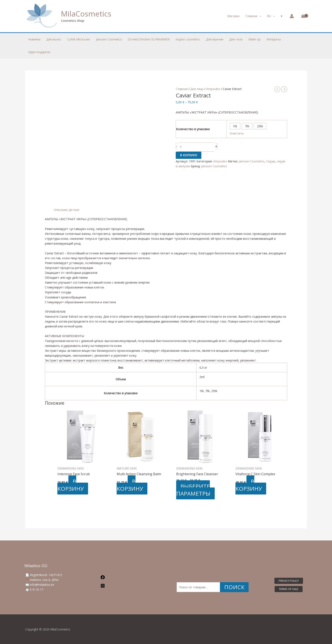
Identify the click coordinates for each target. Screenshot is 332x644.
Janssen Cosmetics (252, 161)
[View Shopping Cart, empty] (302, 16)
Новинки (34, 39)
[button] (253, 16)
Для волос (54, 39)
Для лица (197, 89)
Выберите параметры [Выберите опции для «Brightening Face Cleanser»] (193, 490)
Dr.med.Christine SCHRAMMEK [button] (149, 39)
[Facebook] (126, 577)
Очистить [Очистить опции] (237, 133)
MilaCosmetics (86, 14)
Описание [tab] (61, 210)
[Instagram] (126, 586)
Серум (271, 161)
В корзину (189, 155)
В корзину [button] (71, 485)
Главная (182, 89)
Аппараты (274, 39)
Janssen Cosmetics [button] (109, 39)
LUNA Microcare (79, 39)
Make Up (255, 39)
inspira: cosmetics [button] (188, 39)
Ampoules (213, 89)
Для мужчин (215, 39)
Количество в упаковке (193, 129)
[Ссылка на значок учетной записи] (292, 16)
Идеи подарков (39, 52)
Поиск (234, 587)
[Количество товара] (196, 147)
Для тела (236, 39)
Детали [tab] (74, 210)
